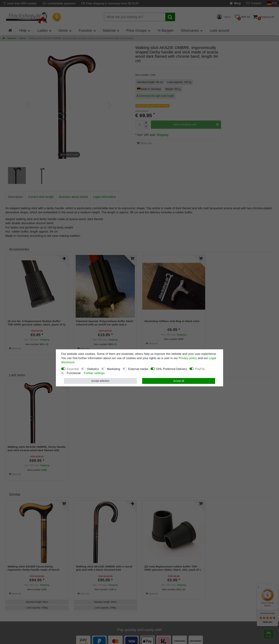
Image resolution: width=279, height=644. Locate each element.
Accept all (179, 381)
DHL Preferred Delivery (172, 369)
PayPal (200, 369)
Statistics (93, 369)
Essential (73, 369)
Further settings (94, 373)
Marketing (114, 369)
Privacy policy (188, 358)
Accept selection (100, 381)
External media (138, 369)
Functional (74, 373)
